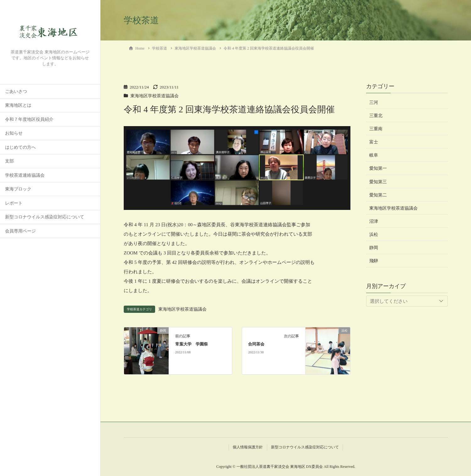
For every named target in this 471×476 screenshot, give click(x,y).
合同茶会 (256, 344)
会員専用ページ (20, 231)
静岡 (374, 248)
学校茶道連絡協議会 (25, 175)
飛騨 (374, 261)
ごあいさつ (16, 91)
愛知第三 (378, 182)
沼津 (374, 221)
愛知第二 (378, 195)
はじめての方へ (20, 147)
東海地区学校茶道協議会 (154, 96)
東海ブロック (18, 189)
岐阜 (374, 155)
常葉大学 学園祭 (192, 344)
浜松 (374, 235)
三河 (374, 102)
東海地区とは (18, 105)
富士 (374, 142)
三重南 (376, 129)
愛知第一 (378, 168)
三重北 (376, 116)
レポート (14, 203)
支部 (9, 161)
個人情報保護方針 (248, 447)
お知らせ (14, 133)
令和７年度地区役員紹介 (29, 119)
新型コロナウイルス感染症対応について (45, 217)
